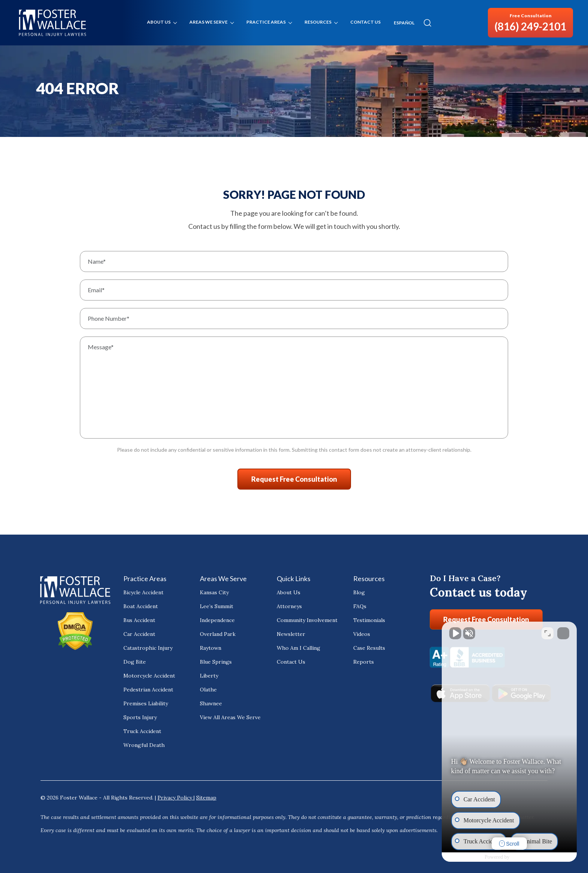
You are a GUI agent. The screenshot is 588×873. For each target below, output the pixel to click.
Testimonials (369, 620)
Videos (362, 634)
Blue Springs (216, 662)
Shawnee (211, 703)
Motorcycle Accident (149, 676)
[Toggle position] (547, 633)
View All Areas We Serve (230, 717)
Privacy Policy (175, 798)
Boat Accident (141, 606)
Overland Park (218, 634)
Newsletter (291, 634)
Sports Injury (140, 717)
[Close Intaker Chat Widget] (563, 633)
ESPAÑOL (404, 23)
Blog (359, 592)
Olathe (208, 690)
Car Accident (139, 634)
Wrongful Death (144, 745)
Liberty (209, 676)
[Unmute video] (455, 633)
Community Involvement (307, 620)
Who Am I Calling (298, 648)
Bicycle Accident (143, 592)
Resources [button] (318, 22)
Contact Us (365, 22)
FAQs (360, 606)
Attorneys (289, 606)
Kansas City (214, 592)
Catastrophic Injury (148, 648)
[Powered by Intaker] (523, 857)
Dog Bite (135, 662)
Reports (364, 662)
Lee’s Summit (217, 606)
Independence (217, 620)
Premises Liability (146, 703)
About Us (159, 22)
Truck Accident (142, 731)
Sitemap (206, 798)
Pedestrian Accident (148, 690)
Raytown (211, 648)
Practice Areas (266, 22)
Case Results (369, 648)
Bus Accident (139, 620)
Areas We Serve (208, 22)
